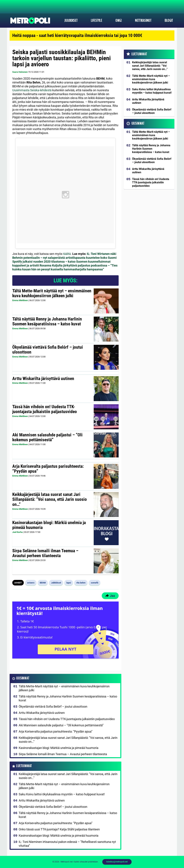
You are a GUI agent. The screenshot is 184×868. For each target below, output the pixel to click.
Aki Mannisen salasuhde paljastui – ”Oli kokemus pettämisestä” (47, 437)
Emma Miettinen (20, 300)
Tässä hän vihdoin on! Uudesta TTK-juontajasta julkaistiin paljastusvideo (45, 409)
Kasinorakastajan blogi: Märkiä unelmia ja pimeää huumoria (49, 525)
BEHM (43, 583)
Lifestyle (96, 21)
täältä (67, 254)
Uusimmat (23, 678)
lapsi (69, 583)
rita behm (81, 583)
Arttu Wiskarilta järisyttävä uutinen (43, 379)
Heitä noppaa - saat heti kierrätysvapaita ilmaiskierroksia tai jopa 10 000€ (77, 35)
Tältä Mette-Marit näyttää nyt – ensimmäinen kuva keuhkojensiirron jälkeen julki (52, 293)
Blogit (169, 21)
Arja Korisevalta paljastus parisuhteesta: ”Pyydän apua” (48, 469)
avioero (31, 583)
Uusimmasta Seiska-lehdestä (32, 90)
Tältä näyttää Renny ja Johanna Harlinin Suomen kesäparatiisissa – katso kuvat (47, 321)
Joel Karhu (17, 532)
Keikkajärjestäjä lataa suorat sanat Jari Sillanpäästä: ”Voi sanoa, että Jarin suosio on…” (50, 499)
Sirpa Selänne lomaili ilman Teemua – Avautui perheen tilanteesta (45, 553)
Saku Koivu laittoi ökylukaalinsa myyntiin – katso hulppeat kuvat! (62, 794)
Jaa (110, 596)
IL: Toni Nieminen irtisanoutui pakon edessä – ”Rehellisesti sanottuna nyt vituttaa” (67, 844)
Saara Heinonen (20, 72)
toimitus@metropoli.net (117, 862)
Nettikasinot (143, 21)
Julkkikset (71, 21)
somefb (95, 583)
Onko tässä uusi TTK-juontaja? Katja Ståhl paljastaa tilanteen (59, 829)
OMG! (119, 21)
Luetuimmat (24, 766)
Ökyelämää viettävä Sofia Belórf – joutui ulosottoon (48, 350)
